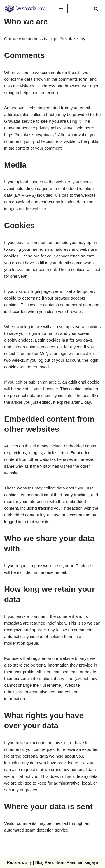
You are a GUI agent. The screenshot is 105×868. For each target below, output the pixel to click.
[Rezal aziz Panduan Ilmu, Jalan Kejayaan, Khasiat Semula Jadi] (25, 8)
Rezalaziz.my (19, 862)
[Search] (96, 9)
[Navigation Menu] (61, 8)
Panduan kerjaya (82, 862)
